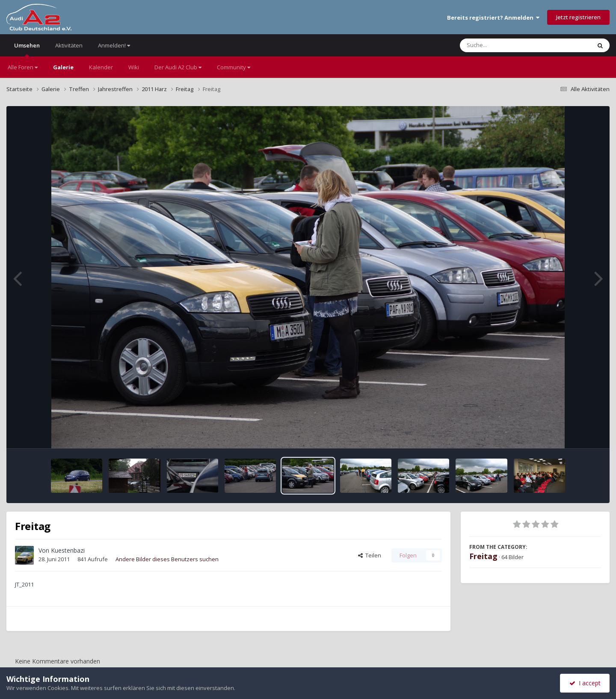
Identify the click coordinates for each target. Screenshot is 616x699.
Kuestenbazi (68, 550)
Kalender (101, 67)
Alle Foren (23, 67)
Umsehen (27, 49)
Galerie (63, 67)
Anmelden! (114, 45)
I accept (585, 683)
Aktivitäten (69, 45)
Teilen (370, 555)
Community (234, 67)
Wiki (134, 67)
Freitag (483, 556)
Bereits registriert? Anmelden (493, 18)
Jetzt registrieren (578, 17)
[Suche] (508, 45)
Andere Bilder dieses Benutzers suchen (167, 559)
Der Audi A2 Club (178, 67)
